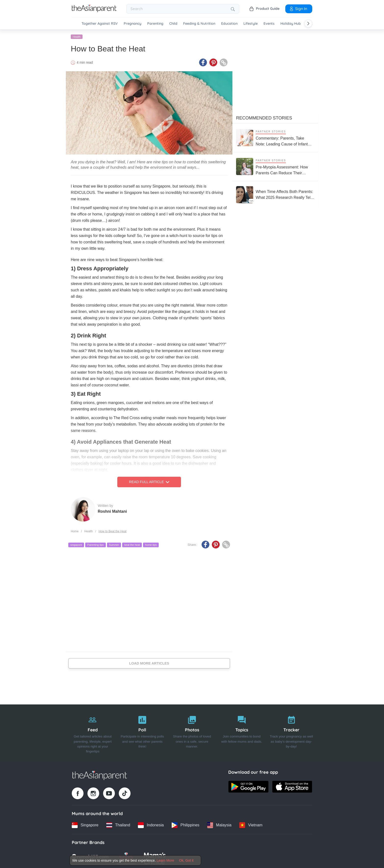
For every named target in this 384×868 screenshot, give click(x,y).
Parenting (155, 24)
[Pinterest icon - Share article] (213, 62)
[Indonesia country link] (151, 824)
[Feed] (93, 733)
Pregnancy (132, 24)
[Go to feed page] (94, 11)
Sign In (298, 9)
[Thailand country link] (118, 824)
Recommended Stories (264, 117)
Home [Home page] (75, 531)
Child (173, 24)
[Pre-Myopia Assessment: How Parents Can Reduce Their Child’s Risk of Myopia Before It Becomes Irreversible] (275, 166)
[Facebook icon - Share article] (203, 62)
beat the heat (132, 544)
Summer (114, 544)
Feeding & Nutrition (199, 24)
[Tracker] (291, 733)
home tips (151, 544)
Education (229, 24)
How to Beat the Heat (112, 531)
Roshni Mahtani (112, 511)
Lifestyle (251, 24)
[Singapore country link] (85, 824)
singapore (76, 544)
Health (77, 36)
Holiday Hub (291, 24)
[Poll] (142, 733)
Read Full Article (149, 481)
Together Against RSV (100, 24)
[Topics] (242, 733)
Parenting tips (95, 544)
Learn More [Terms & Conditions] (166, 860)
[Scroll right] (308, 24)
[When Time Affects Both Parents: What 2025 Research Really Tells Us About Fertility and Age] (275, 194)
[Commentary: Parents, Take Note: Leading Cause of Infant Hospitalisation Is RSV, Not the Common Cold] (275, 137)
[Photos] (192, 733)
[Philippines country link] (186, 824)
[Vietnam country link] (251, 824)
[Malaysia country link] (219, 824)
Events (269, 24)
